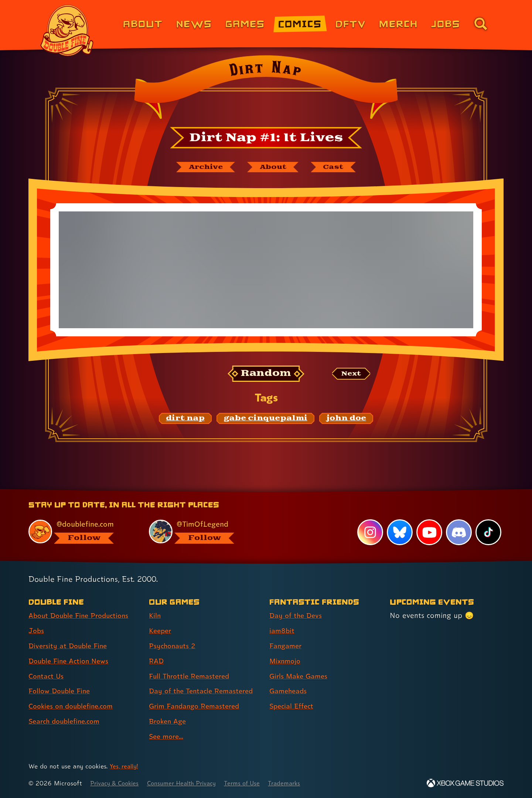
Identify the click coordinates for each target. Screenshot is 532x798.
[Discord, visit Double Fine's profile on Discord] (458, 533)
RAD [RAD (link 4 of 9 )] (157, 661)
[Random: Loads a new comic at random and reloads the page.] (266, 375)
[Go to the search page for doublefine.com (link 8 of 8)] (481, 24)
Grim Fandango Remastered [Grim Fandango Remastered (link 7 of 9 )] (197, 706)
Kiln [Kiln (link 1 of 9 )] (155, 616)
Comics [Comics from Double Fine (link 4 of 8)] (300, 23)
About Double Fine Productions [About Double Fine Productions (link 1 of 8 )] (82, 616)
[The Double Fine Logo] (67, 30)
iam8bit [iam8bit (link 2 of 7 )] (282, 631)
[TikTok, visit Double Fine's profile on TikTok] (488, 533)
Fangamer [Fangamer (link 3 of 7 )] (287, 646)
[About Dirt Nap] (274, 167)
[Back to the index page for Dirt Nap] (266, 89)
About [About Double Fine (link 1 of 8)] (143, 23)
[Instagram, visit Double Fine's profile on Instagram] (369, 533)
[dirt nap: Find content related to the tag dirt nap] (185, 420)
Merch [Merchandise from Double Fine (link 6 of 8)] (398, 23)
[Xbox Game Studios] (465, 783)
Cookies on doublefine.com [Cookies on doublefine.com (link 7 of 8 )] (74, 706)
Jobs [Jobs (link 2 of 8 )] (37, 631)
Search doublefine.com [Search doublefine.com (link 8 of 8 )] (67, 721)
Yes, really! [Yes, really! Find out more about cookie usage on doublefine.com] (125, 766)
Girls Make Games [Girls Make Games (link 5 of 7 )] (300, 676)
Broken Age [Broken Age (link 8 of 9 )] (169, 721)
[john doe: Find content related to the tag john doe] (346, 420)
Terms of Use (254, 783)
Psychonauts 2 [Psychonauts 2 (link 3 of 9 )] (173, 646)
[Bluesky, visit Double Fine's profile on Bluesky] (399, 533)
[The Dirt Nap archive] (202, 167)
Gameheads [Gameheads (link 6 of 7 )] (289, 691)
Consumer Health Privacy (189, 783)
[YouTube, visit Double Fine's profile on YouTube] (429, 533)
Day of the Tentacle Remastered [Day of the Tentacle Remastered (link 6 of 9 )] (204, 691)
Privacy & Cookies (117, 783)
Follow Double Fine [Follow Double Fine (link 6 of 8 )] (61, 691)
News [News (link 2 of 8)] (194, 23)
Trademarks (298, 783)
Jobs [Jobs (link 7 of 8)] (446, 23)
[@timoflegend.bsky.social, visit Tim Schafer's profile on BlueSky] (201, 532)
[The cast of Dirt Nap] (338, 167)
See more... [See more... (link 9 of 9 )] (167, 737)
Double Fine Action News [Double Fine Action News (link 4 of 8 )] (71, 661)
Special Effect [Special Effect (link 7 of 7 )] (293, 706)
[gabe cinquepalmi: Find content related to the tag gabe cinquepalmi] (265, 420)
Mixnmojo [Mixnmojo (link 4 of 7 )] (286, 661)
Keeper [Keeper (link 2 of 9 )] (161, 631)
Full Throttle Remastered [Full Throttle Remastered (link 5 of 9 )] (192, 676)
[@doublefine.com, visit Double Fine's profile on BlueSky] (80, 532)
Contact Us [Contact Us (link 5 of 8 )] (47, 676)
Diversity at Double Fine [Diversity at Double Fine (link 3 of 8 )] (70, 646)
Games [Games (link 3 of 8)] (245, 23)
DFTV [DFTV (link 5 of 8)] (351, 23)
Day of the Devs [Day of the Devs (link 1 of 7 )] (297, 616)
